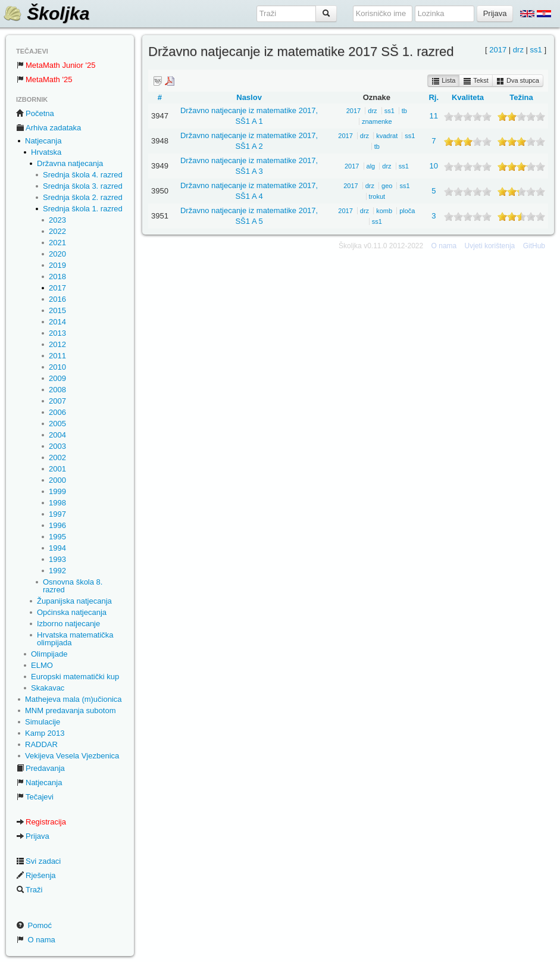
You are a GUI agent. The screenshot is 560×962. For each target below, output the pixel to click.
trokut (377, 196)
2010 (57, 367)
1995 (57, 537)
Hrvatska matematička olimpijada (75, 639)
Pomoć (34, 925)
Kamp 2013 (45, 733)
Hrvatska (46, 152)
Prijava (33, 836)
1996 (57, 525)
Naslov (249, 97)
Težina (521, 97)
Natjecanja (43, 141)
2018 (57, 277)
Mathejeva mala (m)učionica (73, 699)
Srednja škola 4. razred (83, 175)
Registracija (41, 822)
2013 (57, 333)
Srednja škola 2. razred (83, 197)
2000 (57, 480)
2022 (57, 231)
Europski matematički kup (75, 677)
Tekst (476, 81)
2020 (57, 254)
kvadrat (387, 136)
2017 (57, 288)
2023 (57, 220)
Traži (29, 890)
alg (371, 166)
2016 (57, 299)
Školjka (46, 13)
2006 (57, 412)
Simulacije (43, 722)
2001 (57, 469)
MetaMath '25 (44, 79)
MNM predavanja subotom (70, 710)
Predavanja (40, 768)
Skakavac (48, 688)
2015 (57, 310)
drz (518, 50)
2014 (57, 322)
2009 (57, 378)
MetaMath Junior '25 (56, 65)
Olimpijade (49, 654)
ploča (407, 211)
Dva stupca (518, 81)
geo (387, 186)
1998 (57, 503)
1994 (57, 548)
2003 (57, 446)
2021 (57, 243)
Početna (35, 113)
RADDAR (41, 744)
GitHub (534, 246)
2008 (57, 390)
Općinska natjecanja (72, 612)
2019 (57, 265)
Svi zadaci (38, 861)
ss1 (536, 50)
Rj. (434, 97)
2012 (57, 344)
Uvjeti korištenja (490, 246)
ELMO (42, 665)
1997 (57, 514)
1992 (57, 571)
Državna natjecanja (70, 163)
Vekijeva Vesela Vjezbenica (72, 756)
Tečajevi (35, 797)
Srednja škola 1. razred (83, 209)
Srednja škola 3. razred (83, 186)
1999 (57, 491)
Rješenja (36, 875)
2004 (57, 435)
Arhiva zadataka (49, 128)
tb (404, 111)
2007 (57, 401)
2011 (57, 356)
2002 (57, 457)
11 (434, 116)
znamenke (377, 121)
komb (384, 211)
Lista (443, 81)
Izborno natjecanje (68, 624)
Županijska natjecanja (74, 601)
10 (434, 166)
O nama (36, 940)
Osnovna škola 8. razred (73, 586)
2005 (57, 424)
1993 (57, 559)
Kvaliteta (468, 97)
